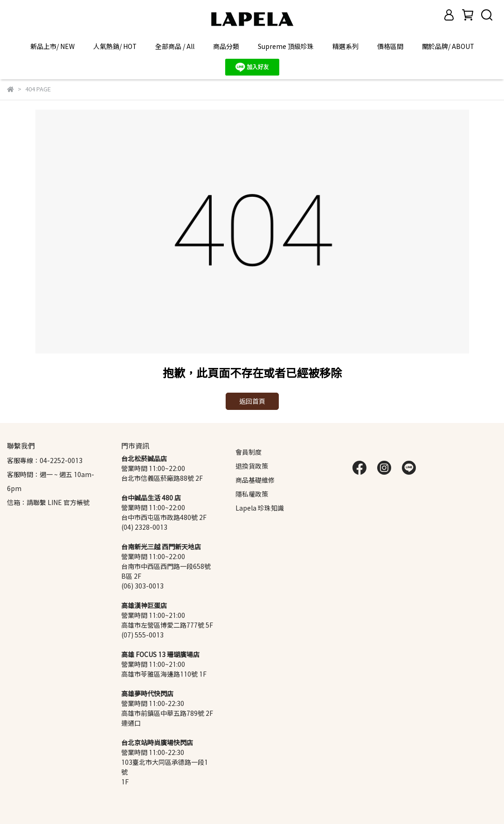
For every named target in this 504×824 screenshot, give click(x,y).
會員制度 (249, 452)
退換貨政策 (252, 466)
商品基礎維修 (255, 480)
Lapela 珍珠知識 (260, 508)
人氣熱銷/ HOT (115, 46)
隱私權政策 (252, 494)
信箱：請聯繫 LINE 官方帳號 (48, 502)
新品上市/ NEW (52, 46)
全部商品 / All (175, 46)
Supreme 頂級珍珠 (286, 46)
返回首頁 (252, 401)
